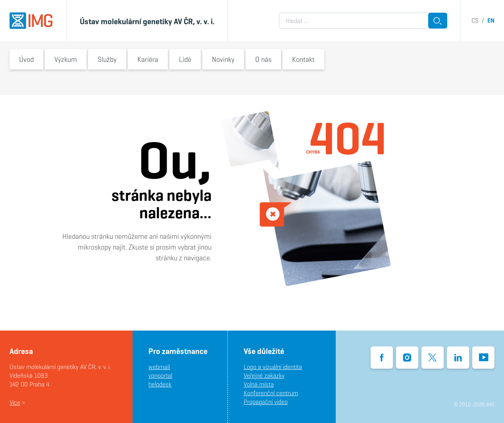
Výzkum (66, 59)
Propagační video (266, 402)
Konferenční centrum (271, 393)
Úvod (26, 59)
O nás (263, 59)
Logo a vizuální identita (273, 367)
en (491, 20)
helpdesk (160, 384)
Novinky (223, 59)
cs (475, 20)
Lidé (185, 59)
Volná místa (259, 384)
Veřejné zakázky (264, 376)
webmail (159, 367)
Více (15, 403)
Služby (107, 59)
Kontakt (303, 59)
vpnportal (160, 376)
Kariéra (148, 59)
